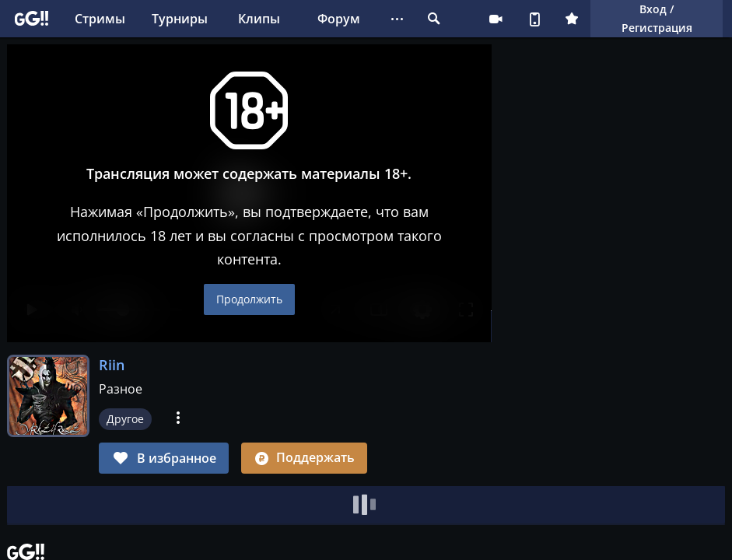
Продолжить (249, 299)
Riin (112, 365)
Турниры (180, 19)
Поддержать (304, 457)
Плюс (572, 19)
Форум (339, 19)
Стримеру (496, 19)
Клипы (259, 19)
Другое (125, 419)
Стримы (100, 19)
